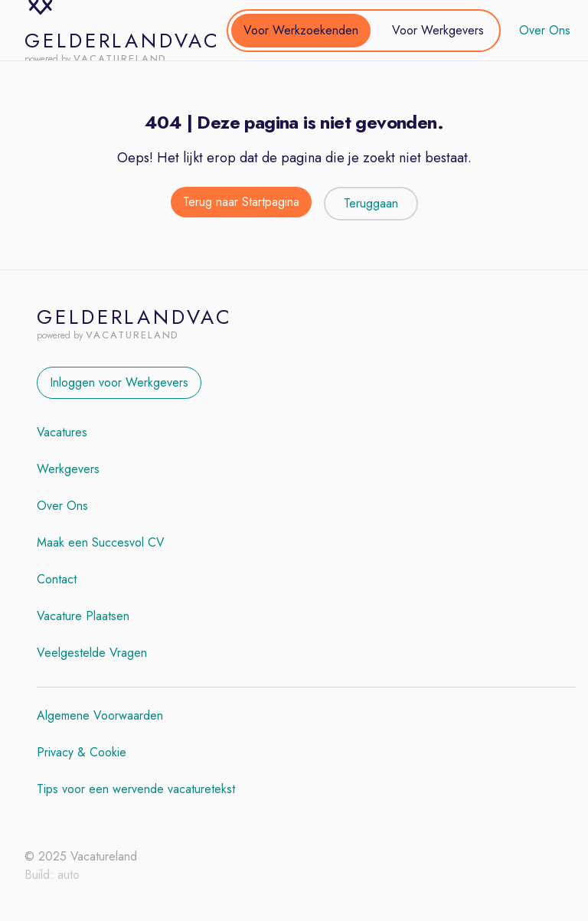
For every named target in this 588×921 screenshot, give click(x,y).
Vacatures (62, 432)
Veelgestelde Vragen (92, 653)
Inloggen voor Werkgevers (119, 382)
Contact (57, 579)
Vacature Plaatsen (83, 616)
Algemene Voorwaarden (100, 715)
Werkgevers (68, 469)
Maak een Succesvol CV (101, 542)
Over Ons (545, 30)
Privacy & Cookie (82, 752)
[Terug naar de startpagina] (241, 204)
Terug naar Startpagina (241, 202)
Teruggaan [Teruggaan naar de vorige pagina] (371, 203)
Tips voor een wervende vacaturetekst (136, 789)
